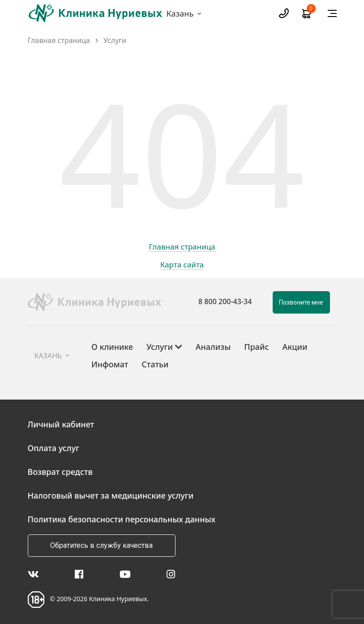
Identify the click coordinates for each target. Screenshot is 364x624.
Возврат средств (60, 472)
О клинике (112, 347)
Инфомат (110, 364)
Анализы (213, 347)
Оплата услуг (54, 448)
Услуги (115, 41)
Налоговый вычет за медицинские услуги (111, 495)
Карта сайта (182, 265)
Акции (295, 347)
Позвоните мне (301, 302)
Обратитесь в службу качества (101, 545)
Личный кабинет (61, 424)
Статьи (155, 364)
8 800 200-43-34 (225, 301)
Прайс (256, 347)
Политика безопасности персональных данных (122, 519)
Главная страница (59, 41)
